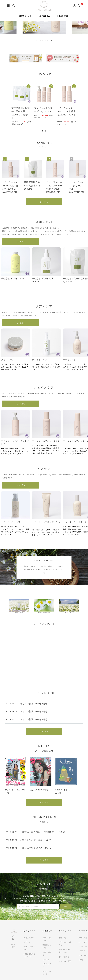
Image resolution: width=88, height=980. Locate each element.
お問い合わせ (64, 957)
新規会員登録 (29, 938)
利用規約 (62, 938)
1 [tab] (43, 131)
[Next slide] (51, 41)
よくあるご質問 (63, 16)
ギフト (81, 960)
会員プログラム (44, 16)
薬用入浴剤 (83, 938)
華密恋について (25, 16)
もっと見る (44, 202)
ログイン (27, 942)
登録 (66, 906)
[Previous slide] (37, 41)
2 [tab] (45, 131)
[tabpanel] (21, 103)
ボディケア (83, 942)
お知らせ (46, 960)
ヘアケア (82, 951)
